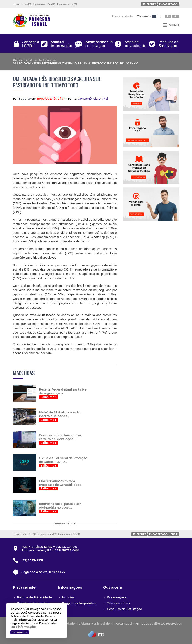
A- (168, 16)
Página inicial (22, 60)
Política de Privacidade (34, 597)
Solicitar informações (33, 603)
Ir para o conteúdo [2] (44, 4)
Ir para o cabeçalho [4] (24, 534)
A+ (176, 16)
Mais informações (23, 627)
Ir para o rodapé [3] (67, 4)
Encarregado (168, 4)
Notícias (45, 60)
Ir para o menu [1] (22, 4)
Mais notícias (65, 524)
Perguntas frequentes (79, 603)
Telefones (149, 4)
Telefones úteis (119, 603)
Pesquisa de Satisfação (125, 609)
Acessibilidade (122, 16)
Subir (174, 534)
